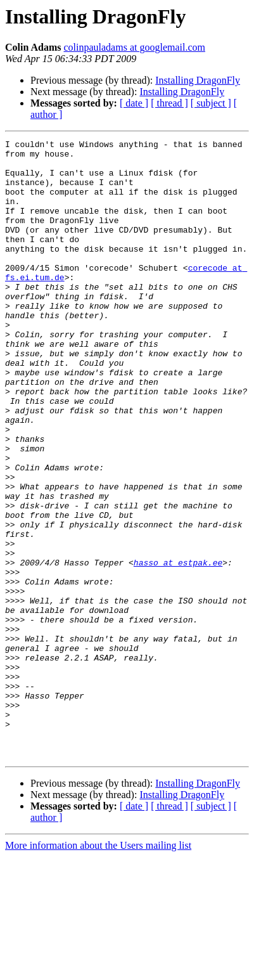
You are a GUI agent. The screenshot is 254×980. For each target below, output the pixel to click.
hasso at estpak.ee (178, 648)
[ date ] (134, 103)
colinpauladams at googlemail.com (134, 47)
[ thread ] (169, 103)
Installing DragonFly (198, 80)
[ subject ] (211, 103)
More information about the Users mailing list (98, 969)
